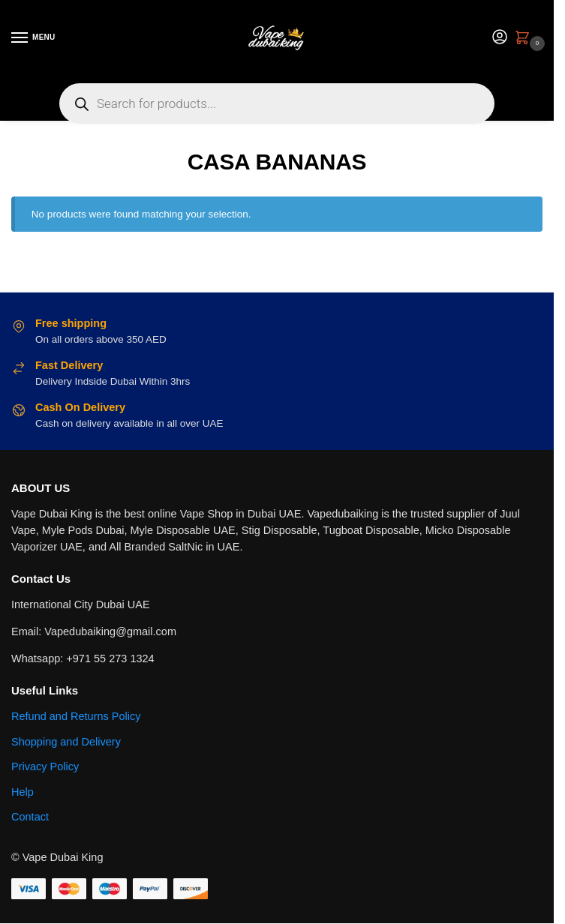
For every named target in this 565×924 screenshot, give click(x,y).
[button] (525, 39)
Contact (30, 817)
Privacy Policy (45, 766)
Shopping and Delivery (66, 742)
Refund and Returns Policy (76, 716)
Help (23, 792)
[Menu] (34, 38)
